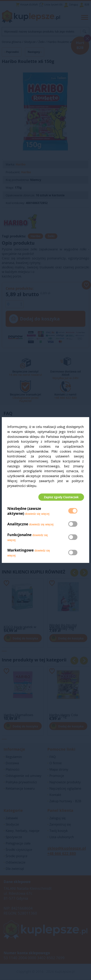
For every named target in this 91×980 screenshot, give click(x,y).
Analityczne (18, 524)
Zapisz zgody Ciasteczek (61, 497)
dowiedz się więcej (37, 514)
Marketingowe (20, 550)
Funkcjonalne (19, 535)
